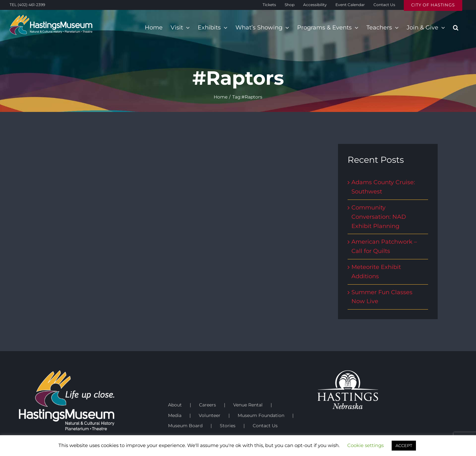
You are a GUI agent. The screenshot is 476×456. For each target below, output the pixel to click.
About (175, 405)
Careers (207, 405)
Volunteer (210, 415)
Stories (228, 426)
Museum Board (185, 426)
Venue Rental (248, 405)
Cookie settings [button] (365, 445)
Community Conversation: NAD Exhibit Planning (379, 217)
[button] (456, 28)
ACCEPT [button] (404, 445)
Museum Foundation (261, 415)
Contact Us (265, 426)
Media (175, 415)
